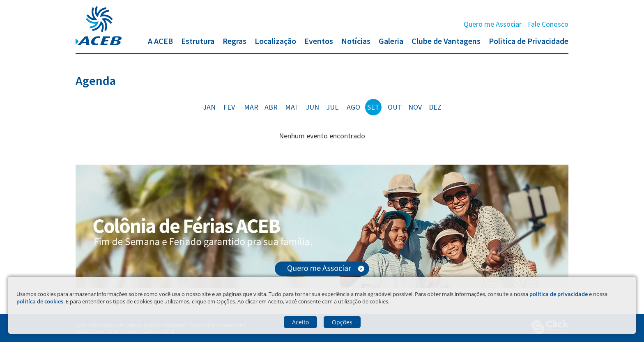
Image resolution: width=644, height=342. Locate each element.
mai (291, 107)
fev (229, 107)
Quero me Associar (493, 24)
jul (332, 107)
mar (251, 107)
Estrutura (198, 41)
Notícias (356, 41)
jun (312, 107)
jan (209, 107)
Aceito (300, 322)
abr (271, 107)
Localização (275, 41)
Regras (235, 41)
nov (415, 107)
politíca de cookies (40, 301)
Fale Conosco (548, 24)
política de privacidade (559, 294)
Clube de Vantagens (446, 41)
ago (353, 107)
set (373, 107)
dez (435, 107)
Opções (342, 322)
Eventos (319, 41)
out (395, 107)
